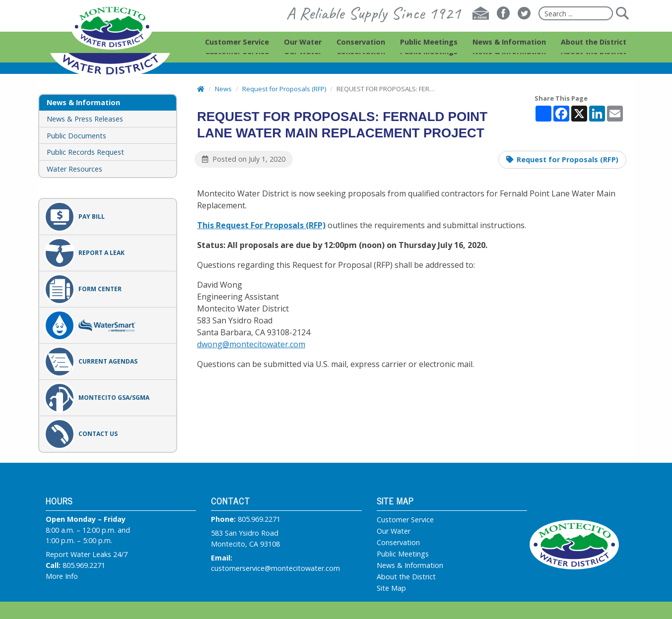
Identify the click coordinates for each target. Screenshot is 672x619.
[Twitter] (524, 23)
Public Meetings (403, 554)
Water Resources (74, 169)
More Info (62, 576)
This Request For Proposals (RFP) (261, 225)
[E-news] (481, 23)
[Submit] (622, 23)
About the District (406, 577)
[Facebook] (503, 23)
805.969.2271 (84, 565)
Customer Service (405, 520)
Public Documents (76, 136)
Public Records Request (85, 152)
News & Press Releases (85, 119)
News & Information (410, 565)
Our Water (394, 531)
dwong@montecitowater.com (251, 344)
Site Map (391, 588)
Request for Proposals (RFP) (568, 159)
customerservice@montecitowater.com (275, 568)
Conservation (398, 543)
